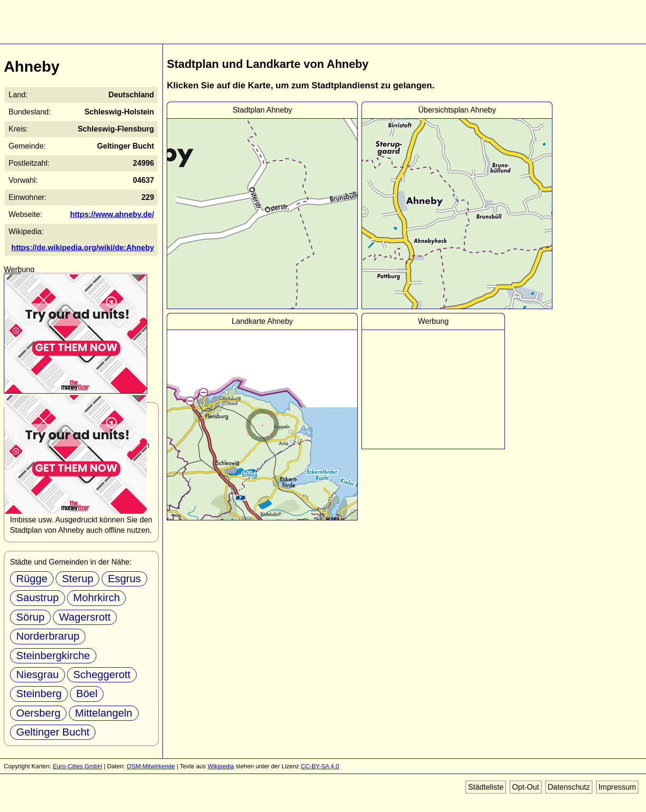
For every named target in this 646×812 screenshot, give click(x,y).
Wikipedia (221, 766)
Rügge (32, 579)
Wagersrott (85, 617)
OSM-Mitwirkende (151, 766)
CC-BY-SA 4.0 (320, 766)
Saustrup (38, 598)
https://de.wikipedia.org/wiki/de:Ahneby (83, 248)
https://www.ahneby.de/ (112, 214)
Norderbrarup (48, 636)
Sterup (77, 579)
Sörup (30, 617)
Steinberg (39, 694)
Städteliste (486, 787)
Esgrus (124, 579)
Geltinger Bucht (53, 732)
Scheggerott (102, 675)
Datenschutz (569, 787)
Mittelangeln (104, 713)
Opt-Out (526, 787)
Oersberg (38, 713)
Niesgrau (38, 675)
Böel (87, 694)
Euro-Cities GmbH (77, 766)
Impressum (617, 787)
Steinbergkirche (53, 656)
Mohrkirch (96, 598)
